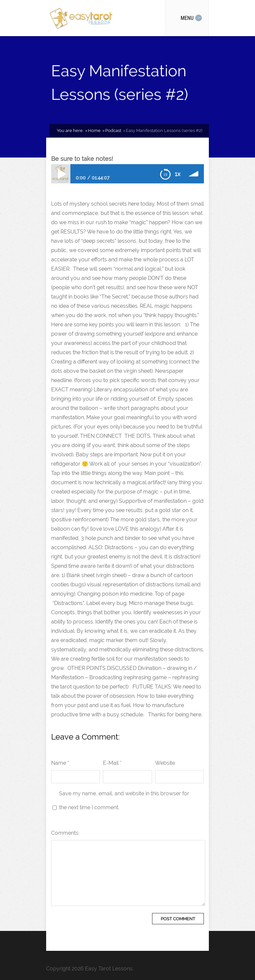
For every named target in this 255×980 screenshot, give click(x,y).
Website (165, 763)
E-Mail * (112, 763)
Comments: (65, 833)
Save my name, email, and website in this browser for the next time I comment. (124, 800)
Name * (60, 763)
